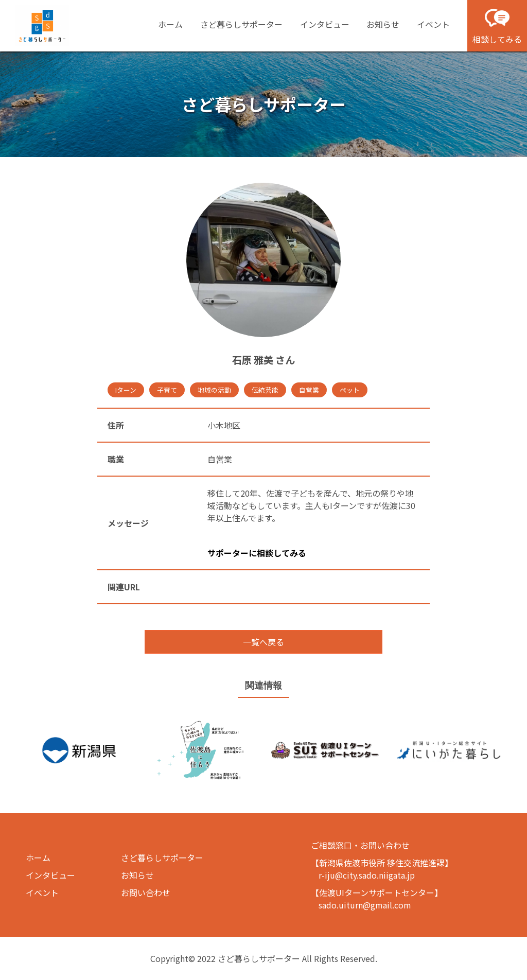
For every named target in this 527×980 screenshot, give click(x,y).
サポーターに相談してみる (257, 553)
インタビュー (325, 24)
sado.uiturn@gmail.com (365, 905)
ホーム (170, 24)
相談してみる (497, 25)
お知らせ (383, 24)
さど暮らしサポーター (241, 24)
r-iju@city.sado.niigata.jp (367, 875)
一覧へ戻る (263, 642)
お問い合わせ (146, 892)
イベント (433, 24)
